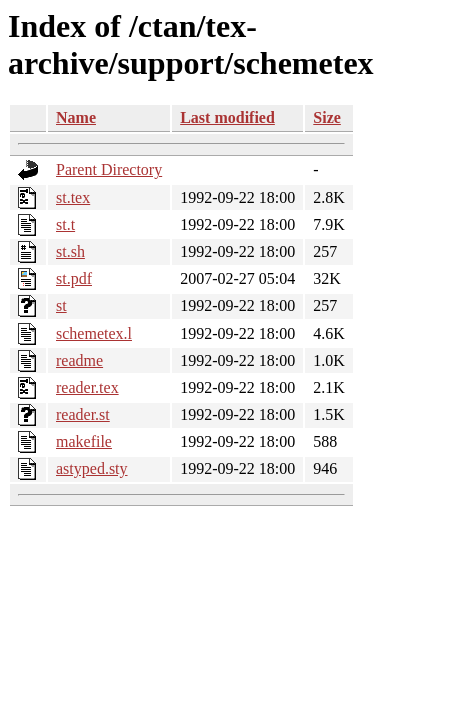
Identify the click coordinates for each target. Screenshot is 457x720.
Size (327, 117)
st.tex (73, 197)
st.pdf (74, 278)
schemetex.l (94, 333)
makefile (84, 441)
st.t (65, 224)
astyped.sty (92, 468)
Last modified (227, 117)
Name (76, 117)
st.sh (70, 251)
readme (79, 360)
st (61, 305)
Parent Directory (109, 169)
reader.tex (87, 387)
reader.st (83, 414)
